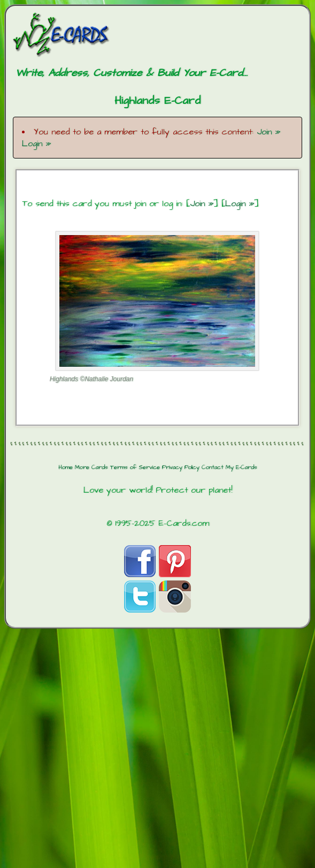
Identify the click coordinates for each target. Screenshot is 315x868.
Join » (268, 132)
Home (66, 467)
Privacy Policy (181, 467)
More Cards (91, 467)
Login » (36, 144)
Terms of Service (135, 467)
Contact (213, 467)
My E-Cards (241, 467)
